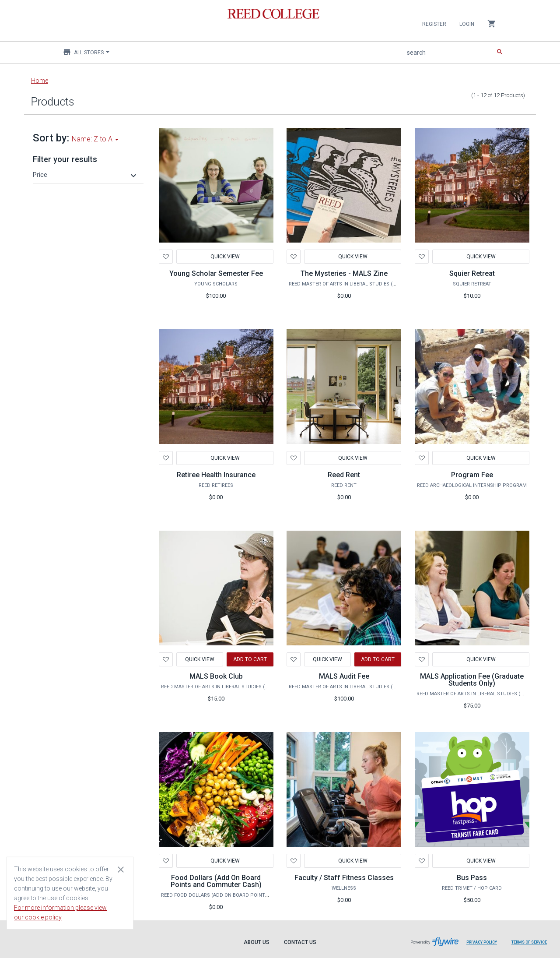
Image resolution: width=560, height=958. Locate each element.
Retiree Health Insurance (216, 475)
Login (467, 24)
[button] (86, 175)
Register (434, 24)
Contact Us (300, 942)
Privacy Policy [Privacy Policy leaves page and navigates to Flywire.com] (482, 942)
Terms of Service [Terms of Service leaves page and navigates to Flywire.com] (529, 942)
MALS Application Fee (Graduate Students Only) (472, 680)
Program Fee (472, 475)
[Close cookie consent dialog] (121, 869)
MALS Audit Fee (344, 676)
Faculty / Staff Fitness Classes (344, 878)
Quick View (225, 257)
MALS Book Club (216, 676)
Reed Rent (344, 475)
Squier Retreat (472, 273)
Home (40, 81)
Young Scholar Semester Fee (216, 273)
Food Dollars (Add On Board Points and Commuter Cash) (216, 881)
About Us (257, 942)
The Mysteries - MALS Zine (344, 273)
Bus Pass (472, 878)
